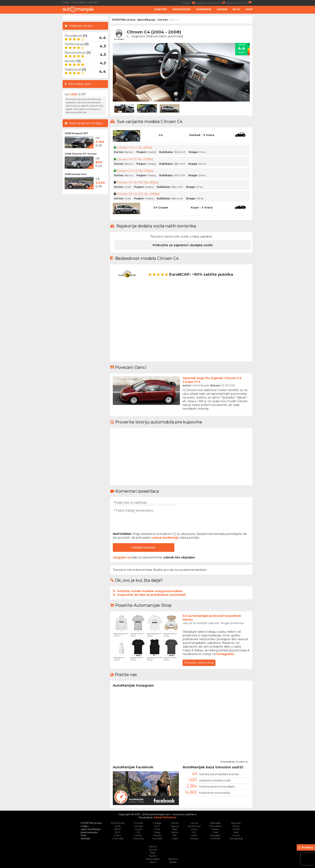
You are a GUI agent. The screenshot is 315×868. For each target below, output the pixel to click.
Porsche (215, 838)
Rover (236, 826)
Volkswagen (153, 859)
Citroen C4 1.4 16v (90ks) (135, 148)
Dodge (157, 823)
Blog (236, 9)
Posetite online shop (199, 663)
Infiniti (175, 823)
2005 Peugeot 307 (76, 133)
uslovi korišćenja (91, 829)
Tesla (153, 853)
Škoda (173, 862)
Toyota (153, 856)
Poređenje (204, 9)
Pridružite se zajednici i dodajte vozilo (183, 245)
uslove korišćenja (165, 538)
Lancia (194, 823)
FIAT (157, 826)
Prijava (190, 3)
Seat (236, 832)
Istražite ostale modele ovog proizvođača (150, 591)
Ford (157, 829)
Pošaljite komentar (144, 548)
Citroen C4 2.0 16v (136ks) (135, 171)
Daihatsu (138, 838)
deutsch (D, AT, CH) (239, 3)
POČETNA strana (124, 20)
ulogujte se (122, 557)
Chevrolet (118, 838)
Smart (236, 835)
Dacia (138, 835)
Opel (215, 832)
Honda (157, 835)
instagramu (225, 654)
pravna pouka (79, 2)
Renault (236, 823)
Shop (249, 9)
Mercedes (215, 823)
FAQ (84, 835)
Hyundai (157, 838)
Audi (118, 826)
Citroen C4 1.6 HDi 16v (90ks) (138, 182)
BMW (118, 829)
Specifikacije (181, 9)
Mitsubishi (215, 826)
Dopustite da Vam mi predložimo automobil (152, 595)
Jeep (175, 829)
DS (138, 832)
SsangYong (236, 838)
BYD (118, 832)
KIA (175, 835)
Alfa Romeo (118, 823)
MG (194, 832)
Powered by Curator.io (234, 761)
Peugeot (215, 835)
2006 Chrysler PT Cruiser (81, 154)
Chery (118, 835)
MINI (194, 835)
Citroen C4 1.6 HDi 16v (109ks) (138, 194)
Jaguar (175, 826)
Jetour (175, 832)
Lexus (194, 829)
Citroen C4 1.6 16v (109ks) (135, 159)
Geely (157, 832)
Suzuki (153, 850)
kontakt (93, 2)
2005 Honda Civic (76, 174)
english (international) (211, 3)
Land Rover (194, 826)
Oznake (222, 9)
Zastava (173, 859)
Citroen (163, 20)
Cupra (138, 829)
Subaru (153, 846)
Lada (175, 838)
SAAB (236, 829)
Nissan (215, 829)
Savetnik (160, 9)
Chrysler (138, 823)
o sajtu (66, 2)
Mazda (194, 838)
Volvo (153, 862)
